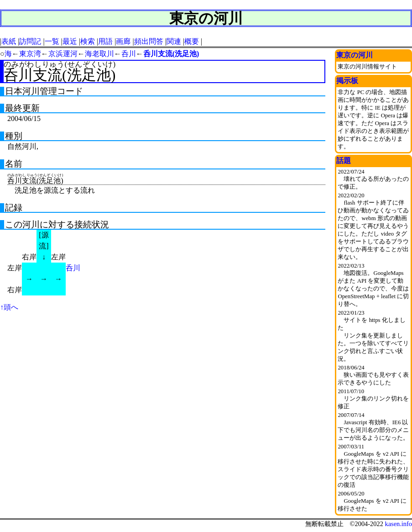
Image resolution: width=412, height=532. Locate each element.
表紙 (9, 41)
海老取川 (99, 54)
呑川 (129, 54)
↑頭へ (9, 307)
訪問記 (30, 41)
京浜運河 (63, 54)
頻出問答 (149, 41)
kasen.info (398, 524)
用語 (105, 41)
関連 (174, 41)
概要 (192, 41)
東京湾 (30, 54)
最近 (70, 41)
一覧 (52, 41)
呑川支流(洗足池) (171, 54)
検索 (88, 41)
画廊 (123, 41)
